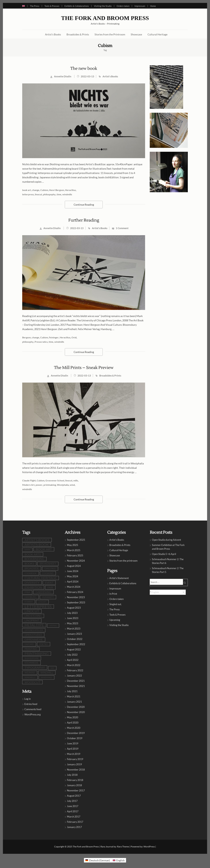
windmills (67, 194)
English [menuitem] (155, 592)
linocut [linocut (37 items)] (32, 611)
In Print (113, 594)
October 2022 (75, 639)
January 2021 (74, 702)
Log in (28, 699)
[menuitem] (25, 6)
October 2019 (75, 738)
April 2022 (73, 660)
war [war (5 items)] (52, 668)
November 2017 (76, 790)
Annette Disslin (63, 76)
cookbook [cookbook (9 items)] (31, 573)
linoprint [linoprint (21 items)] (32, 620)
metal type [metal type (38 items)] (34, 625)
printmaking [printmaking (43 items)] (37, 654)
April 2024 (73, 582)
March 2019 (74, 754)
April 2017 (73, 811)
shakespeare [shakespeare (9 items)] (32, 658)
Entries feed (31, 704)
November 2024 (76, 561)
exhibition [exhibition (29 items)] (33, 587)
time (59, 194)
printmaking (50, 485)
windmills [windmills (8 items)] (30, 677)
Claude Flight (29, 480)
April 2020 (73, 723)
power (39, 485)
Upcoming (115, 620)
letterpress (28, 194)
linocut (38, 194)
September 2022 (76, 644)
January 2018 (74, 785)
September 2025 (76, 540)
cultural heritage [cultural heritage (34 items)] (41, 578)
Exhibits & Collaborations (77, 6)
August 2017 (74, 796)
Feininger (54, 337)
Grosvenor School (55, 480)
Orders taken (123, 6)
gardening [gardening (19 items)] (43, 592)
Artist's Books (110, 76)
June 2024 (73, 571)
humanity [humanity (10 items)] (48, 597)
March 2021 (74, 696)
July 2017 (72, 801)
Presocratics (41, 342)
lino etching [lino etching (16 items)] (33, 616)
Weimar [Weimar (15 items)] (30, 673)
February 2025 (75, 555)
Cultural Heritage (157, 34)
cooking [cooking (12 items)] (48, 573)
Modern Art (28, 485)
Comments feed (33, 709)
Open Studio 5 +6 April (164, 554)
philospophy (49, 194)
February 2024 (75, 592)
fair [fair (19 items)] (50, 587)
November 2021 (76, 686)
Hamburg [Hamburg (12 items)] (30, 597)
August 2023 (74, 608)
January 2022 (74, 676)
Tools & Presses (52, 6)
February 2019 (75, 759)
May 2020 (73, 717)
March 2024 (74, 587)
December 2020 (76, 707)
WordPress (149, 846)
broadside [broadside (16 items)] (32, 568)
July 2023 (72, 613)
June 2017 (73, 806)
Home (153, 6)
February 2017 (75, 822)
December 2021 (76, 681)
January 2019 (74, 764)
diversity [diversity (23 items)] (32, 583)
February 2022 (75, 670)
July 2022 (72, 655)
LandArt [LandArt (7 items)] (42, 602)
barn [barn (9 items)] (27, 550)
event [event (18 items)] (49, 583)
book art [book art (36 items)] (44, 549)
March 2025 (74, 550)
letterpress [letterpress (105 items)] (38, 607)
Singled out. (116, 604)
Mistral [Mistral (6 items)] (53, 626)
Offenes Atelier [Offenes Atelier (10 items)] (34, 630)
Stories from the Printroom (110, 34)
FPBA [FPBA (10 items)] (27, 592)
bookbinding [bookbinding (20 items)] (34, 559)
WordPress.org (33, 714)
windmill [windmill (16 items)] (47, 673)
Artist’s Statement (119, 578)
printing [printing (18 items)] (31, 649)
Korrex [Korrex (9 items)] (29, 602)
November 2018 (76, 770)
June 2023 (73, 618)
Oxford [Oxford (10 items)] (29, 644)
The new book (84, 68)
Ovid (74, 337)
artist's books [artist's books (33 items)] (37, 540)
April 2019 (73, 749)
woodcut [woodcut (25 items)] (32, 682)
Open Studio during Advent (166, 540)
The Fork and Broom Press (105, 18)
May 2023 (73, 623)
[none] (168, 592)
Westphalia (63, 485)
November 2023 (76, 597)
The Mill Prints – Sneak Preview (84, 368)
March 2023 (74, 629)
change (36, 190)
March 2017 (74, 817)
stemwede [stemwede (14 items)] (31, 663)
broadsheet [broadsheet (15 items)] (48, 564)
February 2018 (75, 780)
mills (76, 480)
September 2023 (76, 602)
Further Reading (84, 220)
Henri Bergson (57, 190)
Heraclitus (70, 190)
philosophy (28, 342)
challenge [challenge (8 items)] (50, 569)
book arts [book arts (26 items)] (33, 554)
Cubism (44, 190)
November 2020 (76, 712)
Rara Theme (123, 846)
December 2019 (76, 733)
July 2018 (72, 775)
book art (27, 190)
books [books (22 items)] (29, 564)
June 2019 (73, 743)
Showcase (136, 34)
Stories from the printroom (123, 561)
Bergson (27, 337)
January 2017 (74, 827)
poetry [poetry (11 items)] (44, 644)
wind (72, 485)
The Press (35, 6)
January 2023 (74, 634)
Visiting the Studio (103, 6)
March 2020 (74, 728)
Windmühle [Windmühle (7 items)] (46, 677)
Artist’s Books (53, 34)
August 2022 (74, 649)
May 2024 (73, 576)
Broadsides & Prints (78, 34)
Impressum (140, 6)
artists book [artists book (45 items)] (37, 545)
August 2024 (74, 566)
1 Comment (122, 228)
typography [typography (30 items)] (35, 668)
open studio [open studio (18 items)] (33, 635)
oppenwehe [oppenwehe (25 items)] (34, 640)
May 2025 (73, 545)
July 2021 (72, 691)
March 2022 (74, 665)
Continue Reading (84, 205)
